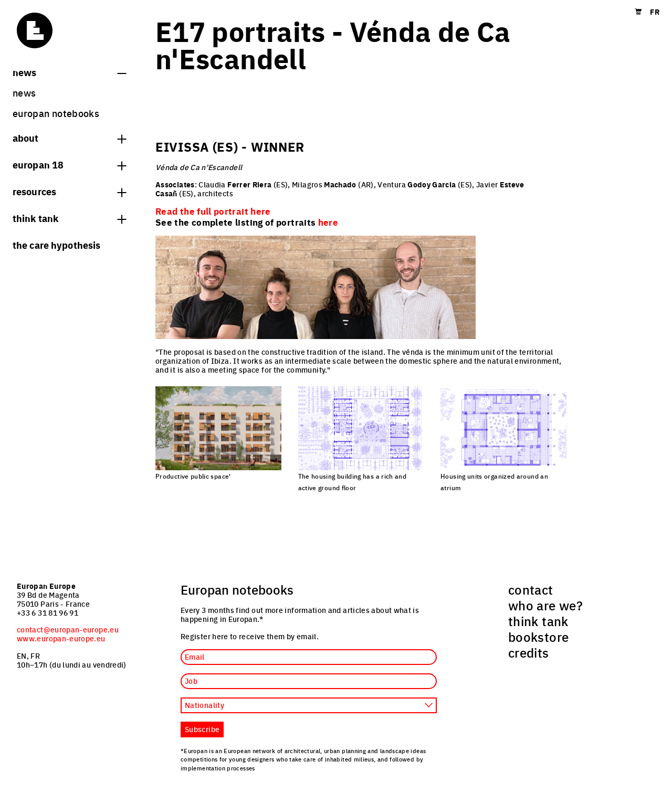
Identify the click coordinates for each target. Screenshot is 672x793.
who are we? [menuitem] (545, 605)
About (69, 138)
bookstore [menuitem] (538, 637)
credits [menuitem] (529, 652)
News (69, 72)
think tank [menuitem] (538, 621)
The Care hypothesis (56, 245)
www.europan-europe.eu (61, 638)
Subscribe (202, 729)
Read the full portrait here (213, 211)
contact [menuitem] (531, 589)
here (328, 222)
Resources (69, 191)
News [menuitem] (24, 93)
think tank (69, 218)
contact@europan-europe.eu (68, 629)
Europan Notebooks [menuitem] (56, 113)
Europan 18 (69, 164)
